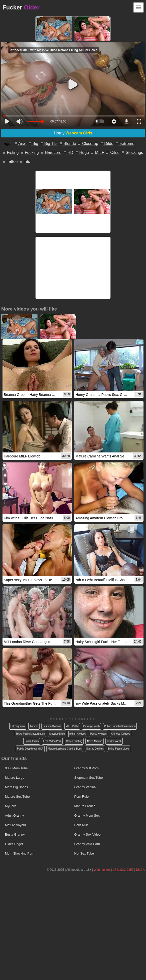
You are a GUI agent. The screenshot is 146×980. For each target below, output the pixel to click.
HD (68, 153)
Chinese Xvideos (121, 734)
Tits (24, 162)
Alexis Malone (94, 741)
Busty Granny (15, 834)
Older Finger (14, 844)
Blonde (67, 144)
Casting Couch (91, 726)
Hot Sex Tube (84, 853)
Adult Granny (14, 816)
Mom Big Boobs (16, 787)
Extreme (124, 144)
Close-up (87, 144)
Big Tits (48, 144)
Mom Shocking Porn (20, 853)
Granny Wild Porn (87, 844)
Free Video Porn (52, 741)
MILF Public (72, 726)
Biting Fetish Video (119, 749)
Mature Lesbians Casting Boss (65, 749)
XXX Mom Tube (16, 768)
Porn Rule (81, 797)
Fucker (21, 7)
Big (33, 144)
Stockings (132, 153)
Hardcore (50, 153)
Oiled (112, 153)
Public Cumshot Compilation (120, 726)
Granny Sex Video (87, 834)
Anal (20, 144)
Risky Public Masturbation (30, 734)
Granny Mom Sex (87, 816)
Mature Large (15, 778)
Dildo (106, 144)
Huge (82, 153)
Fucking (29, 153)
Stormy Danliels (95, 749)
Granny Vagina (85, 787)
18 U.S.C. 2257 (123, 870)
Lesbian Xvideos (52, 726)
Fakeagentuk (18, 726)
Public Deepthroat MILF (30, 749)
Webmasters (102, 870)
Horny (73, 133)
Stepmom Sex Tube (88, 778)
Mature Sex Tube (17, 797)
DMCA (140, 870)
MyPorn (11, 806)
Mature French (85, 806)
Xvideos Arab (114, 741)
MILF (97, 153)
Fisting (10, 153)
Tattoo (10, 162)
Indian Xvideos (78, 734)
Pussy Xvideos (98, 734)
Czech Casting (74, 741)
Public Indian (32, 741)
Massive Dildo (57, 734)
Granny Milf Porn (86, 768)
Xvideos (34, 726)
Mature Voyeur (16, 825)
